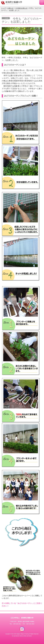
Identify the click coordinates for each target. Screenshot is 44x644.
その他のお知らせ (21, 8)
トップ (3, 8)
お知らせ (10, 8)
